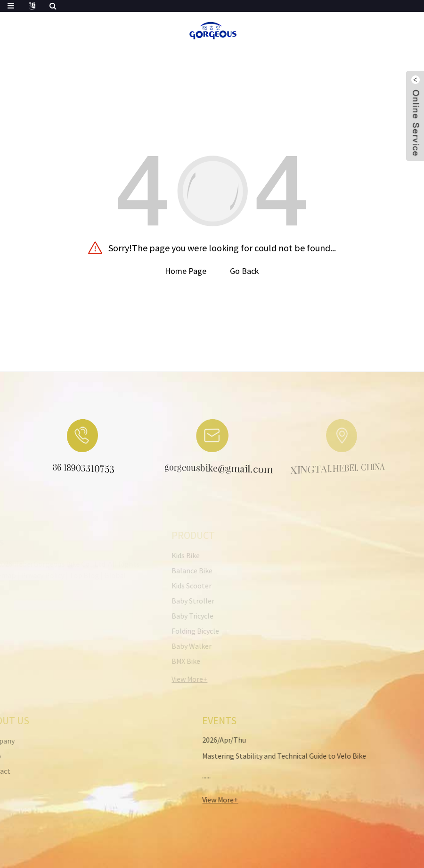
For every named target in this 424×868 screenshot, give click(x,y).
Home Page (186, 271)
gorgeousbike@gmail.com (208, 470)
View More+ (204, 800)
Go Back (245, 271)
